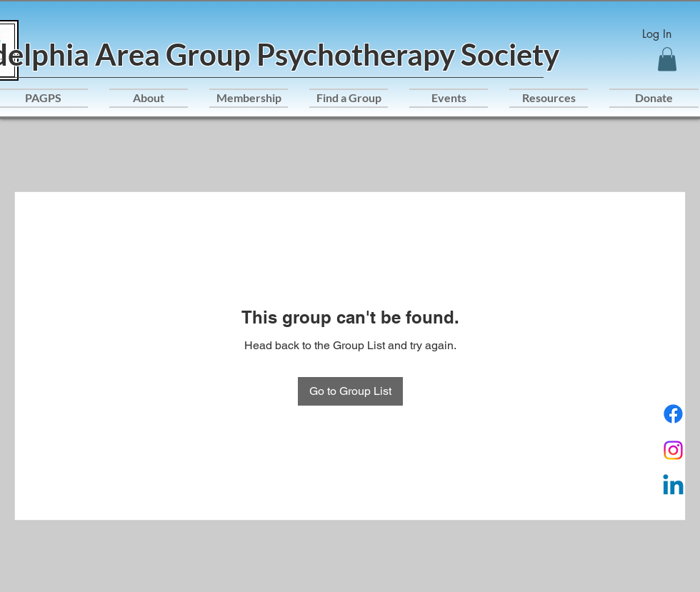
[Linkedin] (673, 487)
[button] (667, 59)
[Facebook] (673, 414)
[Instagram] (673, 450)
